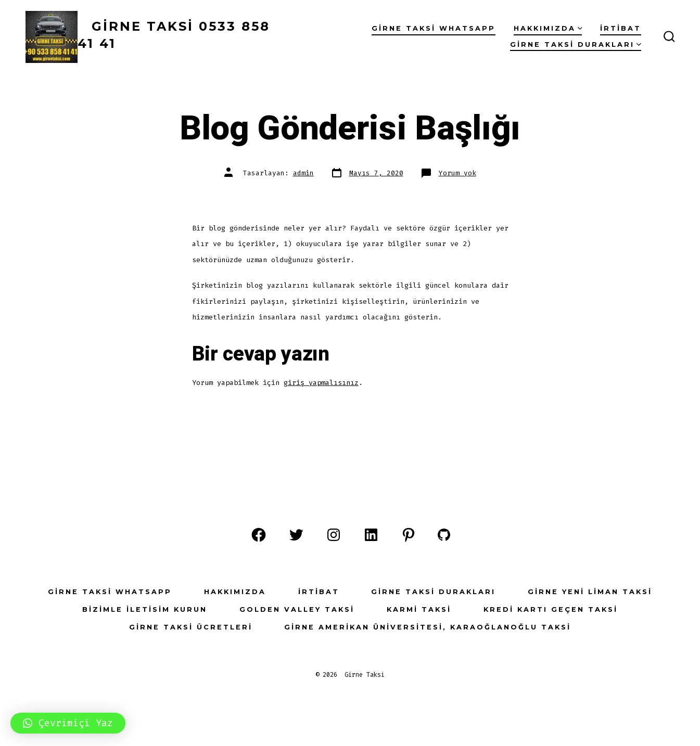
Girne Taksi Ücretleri (191, 627)
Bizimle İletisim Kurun (145, 609)
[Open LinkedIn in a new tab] (371, 535)
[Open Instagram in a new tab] (334, 535)
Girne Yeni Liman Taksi (590, 592)
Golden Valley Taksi (297, 609)
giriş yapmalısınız (321, 383)
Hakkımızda (548, 28)
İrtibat (621, 28)
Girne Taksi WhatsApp (434, 28)
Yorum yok (457, 173)
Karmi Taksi (419, 609)
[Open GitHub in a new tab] (444, 535)
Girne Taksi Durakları (576, 44)
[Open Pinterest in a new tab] (409, 535)
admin (303, 173)
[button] (68, 723)
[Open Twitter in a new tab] (296, 535)
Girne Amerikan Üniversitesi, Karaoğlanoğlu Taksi (428, 627)
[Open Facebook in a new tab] (259, 535)
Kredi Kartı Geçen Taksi (551, 609)
